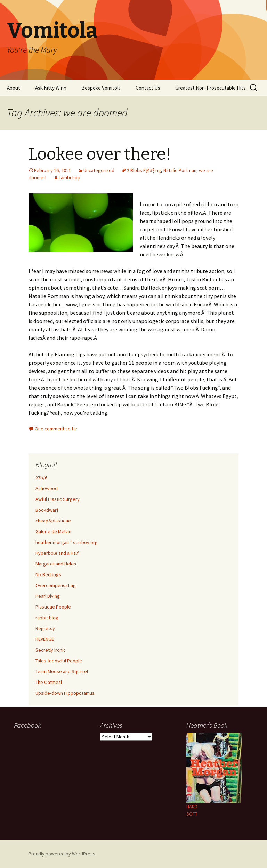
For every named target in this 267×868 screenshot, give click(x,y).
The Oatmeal (49, 682)
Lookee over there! (100, 154)
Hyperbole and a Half (57, 553)
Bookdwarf (47, 510)
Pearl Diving (48, 596)
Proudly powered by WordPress (62, 854)
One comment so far (56, 429)
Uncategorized (99, 170)
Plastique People (53, 607)
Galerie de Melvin (53, 531)
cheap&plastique (53, 521)
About (14, 88)
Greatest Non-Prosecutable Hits (211, 88)
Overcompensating (56, 585)
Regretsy (45, 628)
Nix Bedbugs (48, 574)
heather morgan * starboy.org (67, 542)
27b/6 (41, 478)
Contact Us (148, 88)
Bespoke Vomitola (101, 88)
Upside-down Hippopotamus (65, 693)
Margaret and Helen (56, 564)
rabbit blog (47, 618)
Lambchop (70, 177)
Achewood (47, 488)
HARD (192, 807)
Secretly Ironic (51, 650)
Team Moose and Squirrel (62, 671)
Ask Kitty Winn (51, 88)
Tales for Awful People (59, 661)
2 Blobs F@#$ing (144, 170)
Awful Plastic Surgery (58, 499)
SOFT (192, 814)
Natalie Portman (180, 170)
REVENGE (45, 639)
